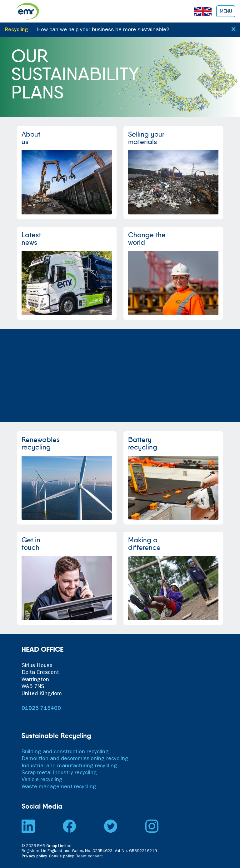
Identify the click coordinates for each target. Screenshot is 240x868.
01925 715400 (41, 709)
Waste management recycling (59, 787)
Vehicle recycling (42, 780)
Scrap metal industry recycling (59, 773)
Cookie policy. (62, 857)
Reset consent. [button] (90, 857)
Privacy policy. (35, 857)
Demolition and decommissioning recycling (75, 759)
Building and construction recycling (65, 752)
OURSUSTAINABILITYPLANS (75, 74)
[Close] (232, 28)
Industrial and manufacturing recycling (69, 766)
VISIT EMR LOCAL (48, 397)
